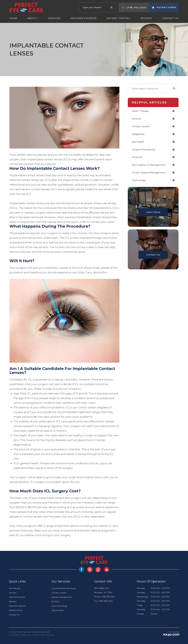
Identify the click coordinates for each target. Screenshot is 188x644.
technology (139, 181)
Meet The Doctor (17, 597)
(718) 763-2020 (137, 8)
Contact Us (170, 18)
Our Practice (15, 588)
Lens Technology (60, 606)
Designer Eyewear (83, 18)
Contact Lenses (59, 593)
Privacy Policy (38, 635)
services (137, 119)
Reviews (146, 18)
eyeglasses (139, 134)
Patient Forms (16, 610)
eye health (138, 142)
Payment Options (17, 606)
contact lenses (141, 127)
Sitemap (50, 635)
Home (13, 18)
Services (54, 18)
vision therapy (141, 111)
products (137, 158)
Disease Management (62, 597)
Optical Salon (58, 610)
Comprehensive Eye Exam (64, 588)
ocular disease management (149, 174)
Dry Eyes (56, 602)
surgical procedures (144, 150)
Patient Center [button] (119, 18)
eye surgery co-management (150, 166)
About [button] (33, 18)
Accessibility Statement (20, 635)
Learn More (153, 213)
